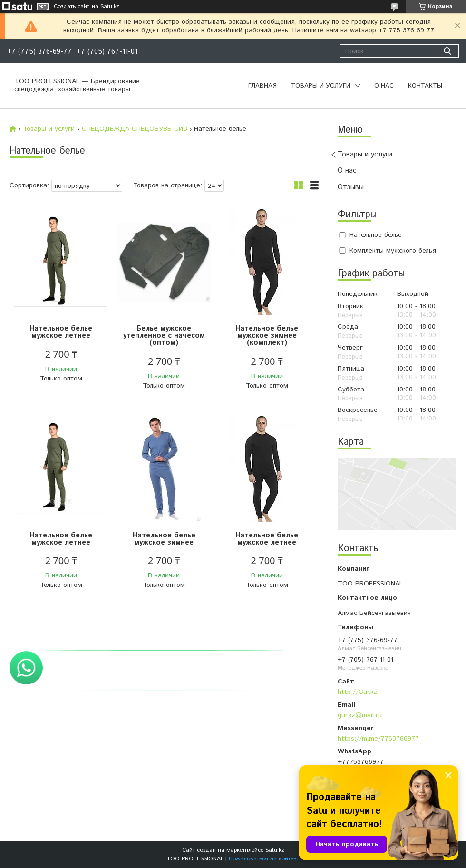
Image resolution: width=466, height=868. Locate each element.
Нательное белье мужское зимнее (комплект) (267, 336)
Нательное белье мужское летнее (61, 332)
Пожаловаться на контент (264, 859)
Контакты (425, 86)
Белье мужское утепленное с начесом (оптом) (164, 336)
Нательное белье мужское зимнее (164, 539)
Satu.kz (275, 850)
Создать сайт (72, 7)
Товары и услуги (321, 86)
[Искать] (447, 51)
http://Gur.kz (357, 692)
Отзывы (351, 187)
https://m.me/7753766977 (378, 739)
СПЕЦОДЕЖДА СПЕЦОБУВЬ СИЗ (135, 129)
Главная (262, 86)
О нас (384, 86)
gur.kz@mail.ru (360, 715)
